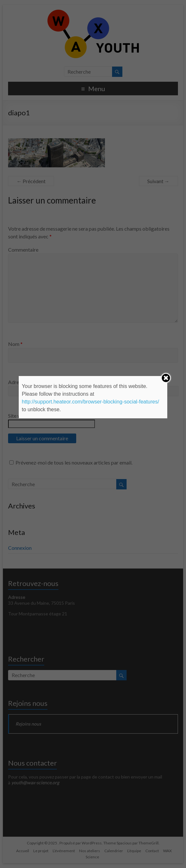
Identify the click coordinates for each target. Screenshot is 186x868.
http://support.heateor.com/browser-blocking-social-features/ (91, 402)
